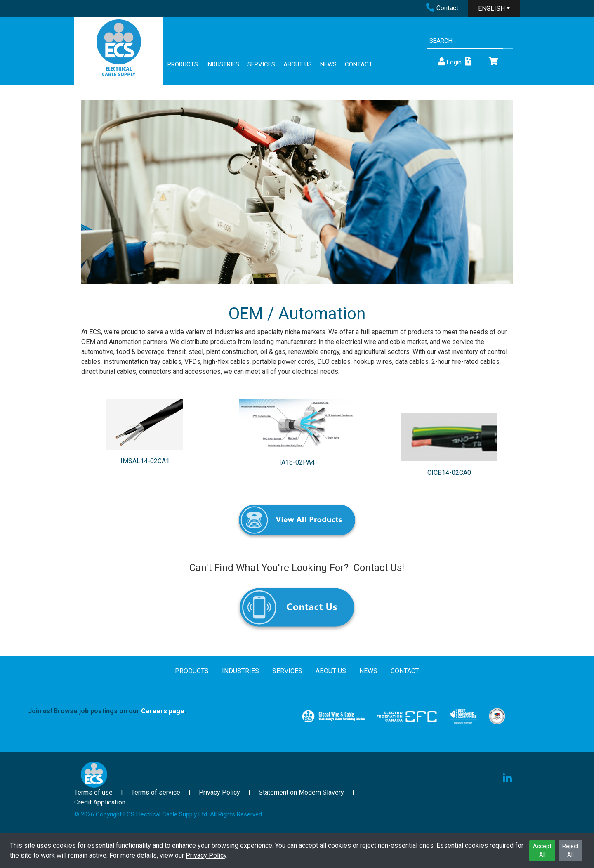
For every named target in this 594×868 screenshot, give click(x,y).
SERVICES (261, 64)
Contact (442, 8)
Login (449, 62)
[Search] (465, 41)
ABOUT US (298, 64)
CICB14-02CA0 (449, 473)
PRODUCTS (183, 64)
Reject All (570, 850)
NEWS (328, 64)
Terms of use (93, 792)
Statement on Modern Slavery (301, 792)
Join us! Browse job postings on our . (107, 711)
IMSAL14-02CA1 (145, 461)
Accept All (542, 850)
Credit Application (100, 802)
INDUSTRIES (223, 64)
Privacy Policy (206, 855)
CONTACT (359, 64)
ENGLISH (491, 8)
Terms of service (156, 792)
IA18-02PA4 (297, 462)
